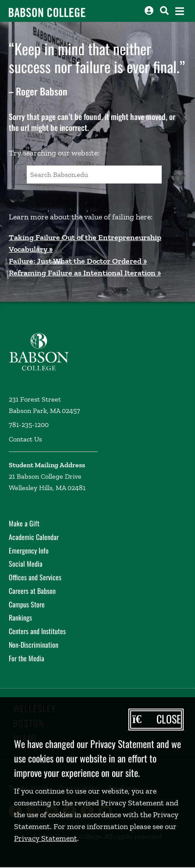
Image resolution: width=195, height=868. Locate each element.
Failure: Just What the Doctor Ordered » (78, 261)
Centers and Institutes (37, 631)
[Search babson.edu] (164, 11)
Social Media (26, 564)
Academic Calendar (34, 537)
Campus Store (27, 604)
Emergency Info (29, 550)
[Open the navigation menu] (180, 11)
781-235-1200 (29, 425)
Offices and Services (35, 577)
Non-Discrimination (34, 645)
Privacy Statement (46, 838)
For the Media (27, 658)
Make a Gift (24, 523)
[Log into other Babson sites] (149, 11)
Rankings (20, 617)
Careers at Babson (32, 591)
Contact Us (25, 439)
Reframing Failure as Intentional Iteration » (85, 273)
